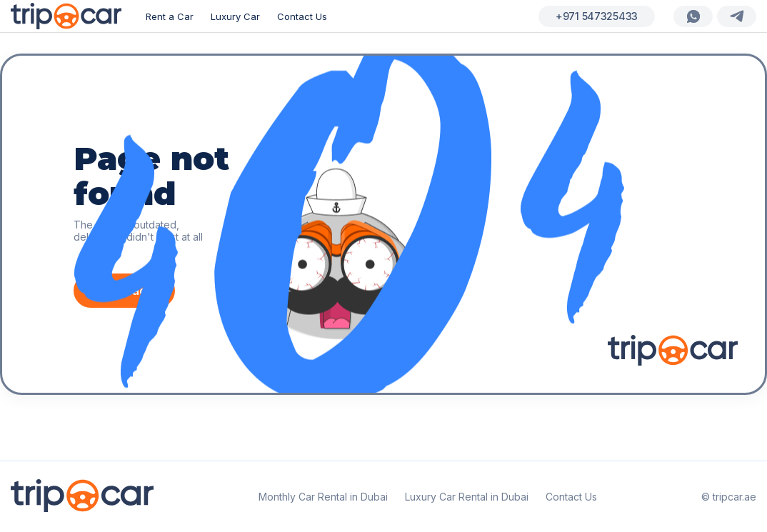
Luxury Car (235, 16)
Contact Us (302, 16)
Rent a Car (170, 16)
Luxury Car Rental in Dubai (467, 497)
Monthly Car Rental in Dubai (323, 497)
